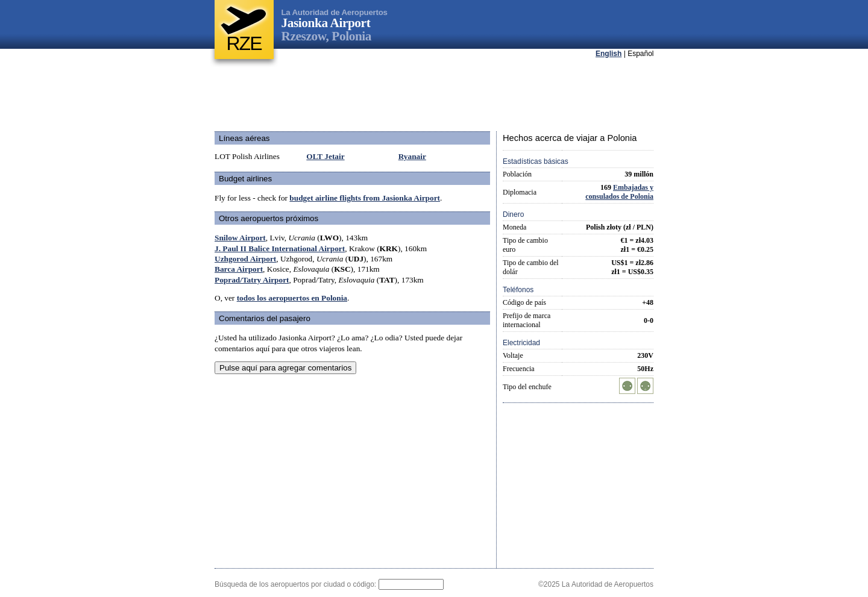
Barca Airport (239, 269)
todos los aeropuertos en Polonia (292, 298)
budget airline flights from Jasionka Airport (365, 198)
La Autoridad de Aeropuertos (335, 12)
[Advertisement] (434, 96)
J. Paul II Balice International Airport (280, 248)
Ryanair (412, 156)
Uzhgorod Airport (245, 259)
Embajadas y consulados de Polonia (619, 192)
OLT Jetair (325, 156)
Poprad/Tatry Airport (252, 280)
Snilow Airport (240, 238)
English (609, 54)
